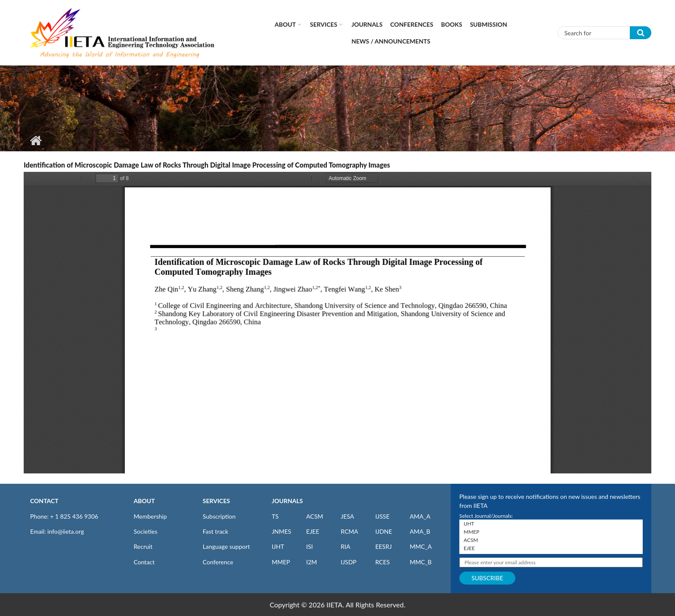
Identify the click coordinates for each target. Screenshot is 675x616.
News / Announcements (391, 41)
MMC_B (421, 562)
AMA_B (420, 531)
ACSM (314, 516)
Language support (226, 546)
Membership (150, 516)
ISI (309, 546)
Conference (218, 562)
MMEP (281, 562)
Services (324, 24)
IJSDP (348, 562)
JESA (347, 516)
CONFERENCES (412, 24)
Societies (146, 531)
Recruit (143, 546)
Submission (489, 24)
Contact (144, 562)
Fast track (215, 531)
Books (452, 24)
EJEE (313, 531)
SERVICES (216, 501)
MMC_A (421, 546)
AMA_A (420, 516)
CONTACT (44, 501)
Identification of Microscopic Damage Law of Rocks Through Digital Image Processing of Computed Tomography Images (207, 165)
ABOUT (144, 501)
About (285, 24)
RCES (383, 562)
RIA (345, 546)
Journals (367, 24)
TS (275, 516)
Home (36, 140)
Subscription (219, 516)
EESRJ (384, 546)
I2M (311, 562)
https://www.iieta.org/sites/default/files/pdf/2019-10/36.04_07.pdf (337, 323)
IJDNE (384, 531)
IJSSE (382, 516)
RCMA (349, 531)
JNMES (281, 531)
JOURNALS (287, 501)
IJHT (278, 546)
